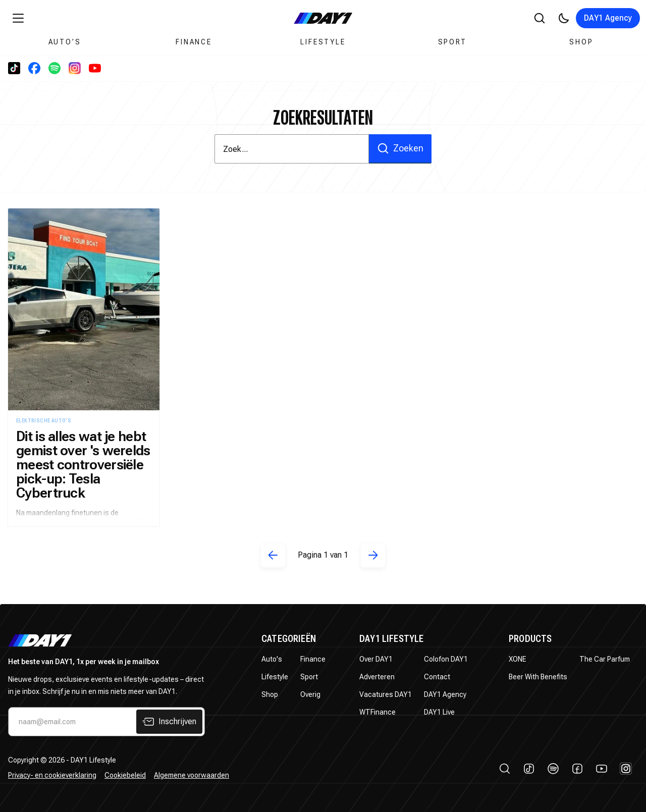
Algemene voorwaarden (192, 775)
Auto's (272, 659)
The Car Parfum (605, 659)
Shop (581, 42)
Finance (194, 42)
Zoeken (400, 148)
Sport (452, 42)
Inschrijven (169, 722)
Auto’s (65, 42)
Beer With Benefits (538, 677)
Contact (437, 677)
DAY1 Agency (608, 18)
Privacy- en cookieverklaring (52, 775)
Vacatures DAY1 (386, 694)
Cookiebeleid (125, 775)
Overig (310, 694)
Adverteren (377, 677)
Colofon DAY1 (446, 659)
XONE (518, 659)
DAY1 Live (439, 712)
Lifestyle (323, 42)
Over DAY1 (376, 659)
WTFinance (378, 712)
